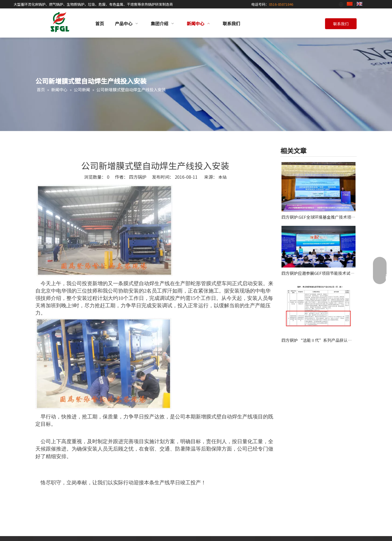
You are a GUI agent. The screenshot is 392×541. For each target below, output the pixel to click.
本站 (222, 177)
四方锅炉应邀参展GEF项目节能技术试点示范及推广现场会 (318, 273)
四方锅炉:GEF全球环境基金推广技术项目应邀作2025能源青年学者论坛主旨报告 (318, 217)
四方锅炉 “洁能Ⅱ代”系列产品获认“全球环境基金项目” (318, 340)
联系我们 (341, 24)
